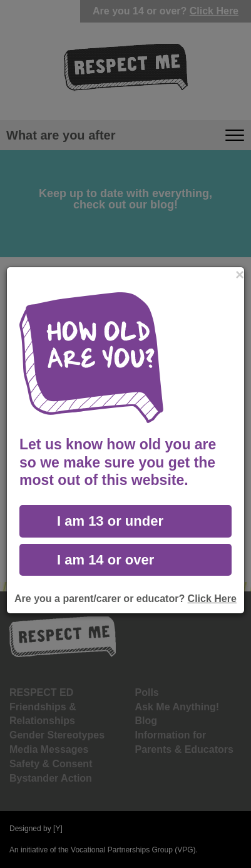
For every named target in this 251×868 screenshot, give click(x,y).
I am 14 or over (105, 560)
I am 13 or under (110, 521)
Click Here (212, 599)
